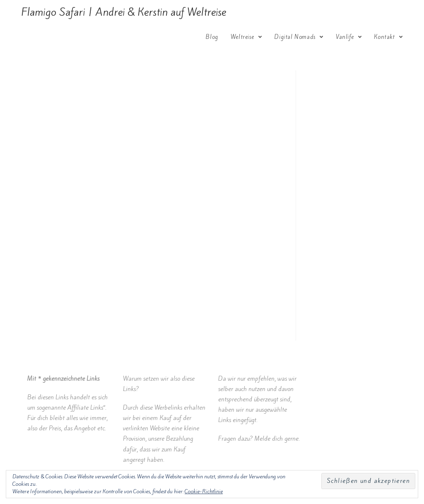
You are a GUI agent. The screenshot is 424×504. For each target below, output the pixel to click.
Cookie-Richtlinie (204, 491)
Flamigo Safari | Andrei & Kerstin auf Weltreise (124, 12)
